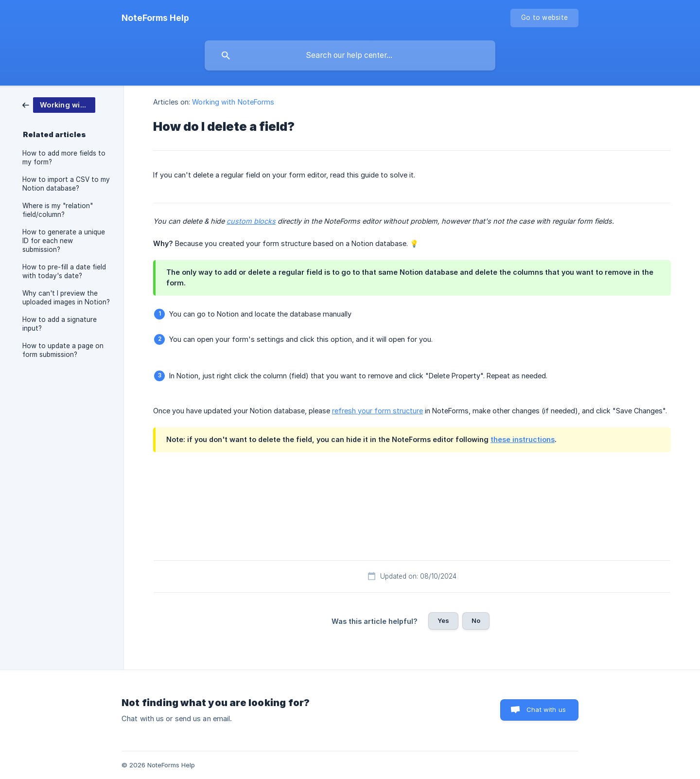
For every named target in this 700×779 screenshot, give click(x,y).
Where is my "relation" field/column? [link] (58, 210)
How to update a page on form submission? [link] (63, 350)
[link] (59, 104)
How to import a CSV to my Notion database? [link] (66, 184)
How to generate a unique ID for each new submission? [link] (64, 241)
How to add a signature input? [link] (60, 324)
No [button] (476, 620)
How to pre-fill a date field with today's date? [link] (64, 271)
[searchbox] (350, 55)
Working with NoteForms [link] (233, 102)
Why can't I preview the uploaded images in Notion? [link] (66, 298)
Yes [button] (443, 620)
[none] (155, 18)
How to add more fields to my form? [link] (64, 158)
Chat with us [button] (546, 709)
